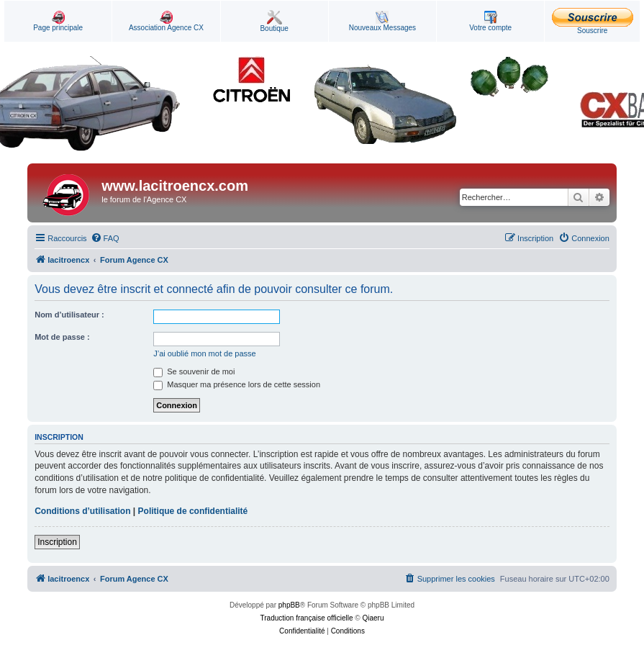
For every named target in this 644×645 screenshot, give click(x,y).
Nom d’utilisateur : (69, 315)
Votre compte (490, 21)
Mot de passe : (62, 337)
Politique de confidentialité (193, 511)
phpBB (289, 605)
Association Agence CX (166, 21)
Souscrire (593, 21)
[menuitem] (105, 238)
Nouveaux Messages (382, 21)
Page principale (58, 21)
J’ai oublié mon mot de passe (204, 353)
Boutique (274, 21)
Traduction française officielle (307, 618)
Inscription (57, 542)
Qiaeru (373, 618)
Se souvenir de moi (194, 371)
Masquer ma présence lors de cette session (237, 384)
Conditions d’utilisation (82, 511)
